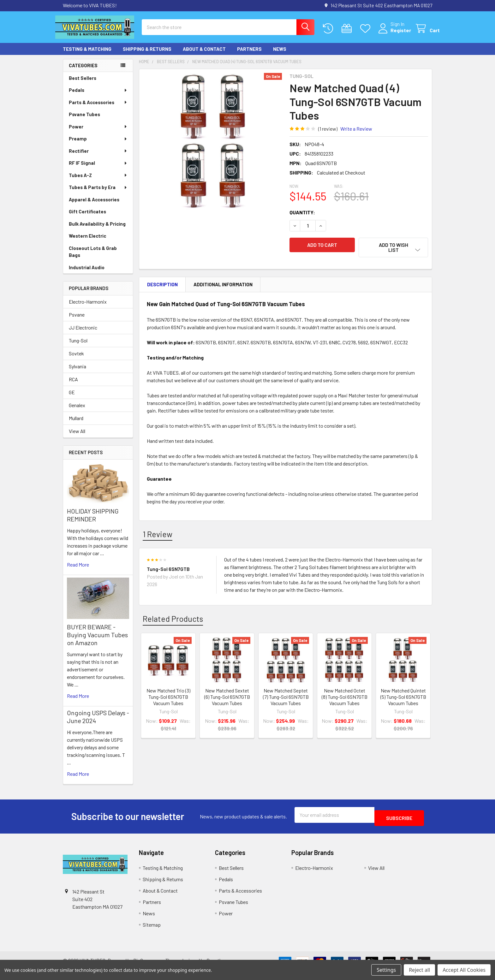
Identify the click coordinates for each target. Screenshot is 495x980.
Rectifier (98, 157)
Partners (249, 55)
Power (98, 132)
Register (393, 34)
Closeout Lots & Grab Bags (93, 257)
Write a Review (356, 134)
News (280, 55)
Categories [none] (83, 71)
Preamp (98, 144)
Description (162, 286)
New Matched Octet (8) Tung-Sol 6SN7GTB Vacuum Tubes (345, 698)
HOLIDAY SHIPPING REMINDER (93, 521)
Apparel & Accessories (94, 205)
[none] (212, 148)
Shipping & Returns (147, 55)
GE (72, 398)
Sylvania (78, 372)
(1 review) (328, 134)
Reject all (419, 970)
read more (78, 570)
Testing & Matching (87, 55)
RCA (73, 385)
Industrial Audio (87, 273)
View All (77, 437)
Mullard (76, 424)
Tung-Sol (78, 346)
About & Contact (204, 55)
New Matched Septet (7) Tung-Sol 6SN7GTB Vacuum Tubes (286, 698)
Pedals (98, 96)
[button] (393, 253)
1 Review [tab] (158, 535)
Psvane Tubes (84, 120)
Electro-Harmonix (88, 307)
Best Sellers (83, 84)
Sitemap (152, 927)
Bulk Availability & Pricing (97, 229)
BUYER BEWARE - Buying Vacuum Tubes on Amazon (97, 640)
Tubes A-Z (98, 181)
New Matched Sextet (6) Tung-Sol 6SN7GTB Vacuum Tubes (227, 698)
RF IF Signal (98, 169)
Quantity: (302, 218)
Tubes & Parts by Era (98, 193)
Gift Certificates (87, 217)
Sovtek (76, 359)
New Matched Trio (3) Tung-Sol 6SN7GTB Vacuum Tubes (168, 698)
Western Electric (87, 241)
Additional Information (223, 286)
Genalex (77, 411)
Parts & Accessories (98, 108)
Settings (386, 970)
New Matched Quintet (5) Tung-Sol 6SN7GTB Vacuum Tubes (403, 698)
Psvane (77, 320)
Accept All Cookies (464, 970)
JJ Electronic (83, 333)
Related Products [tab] (173, 620)
